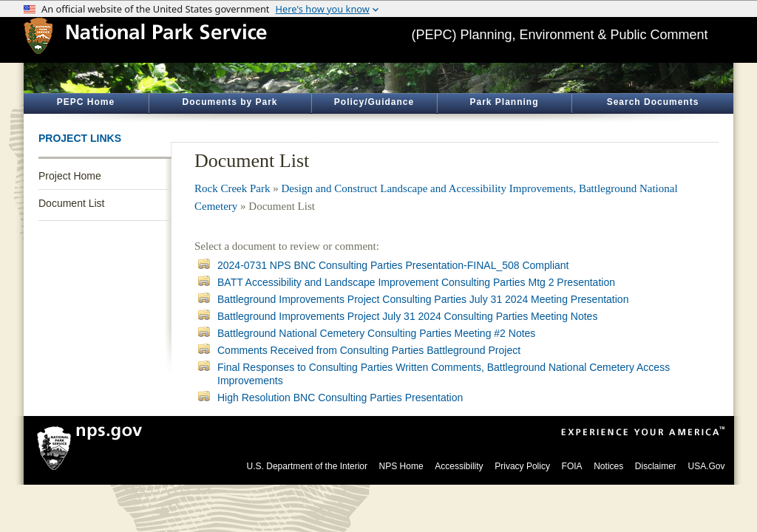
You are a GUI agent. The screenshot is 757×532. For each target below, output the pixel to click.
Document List (71, 203)
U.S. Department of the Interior (307, 466)
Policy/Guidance (374, 102)
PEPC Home (86, 102)
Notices (608, 466)
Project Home (70, 176)
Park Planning (504, 102)
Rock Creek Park (232, 188)
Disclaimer (656, 466)
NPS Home (401, 466)
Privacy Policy (522, 466)
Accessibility (459, 466)
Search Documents (653, 102)
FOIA (572, 466)
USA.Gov (706, 466)
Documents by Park (230, 102)
